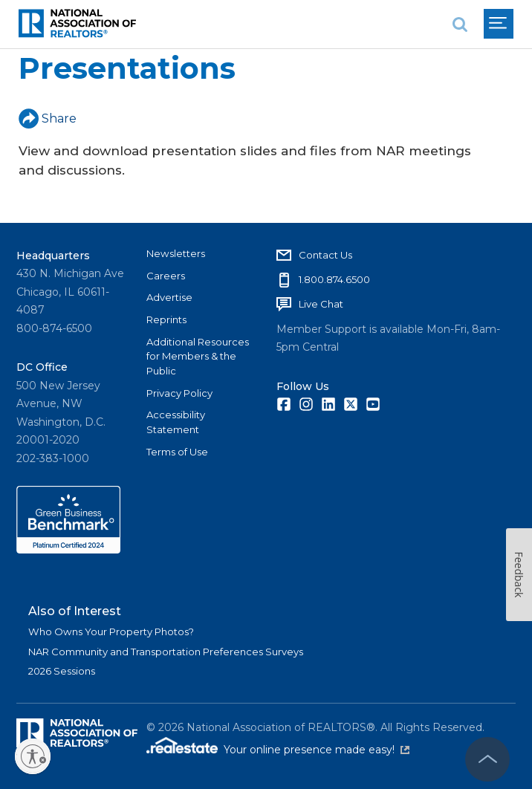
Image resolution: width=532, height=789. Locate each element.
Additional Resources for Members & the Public (198, 356)
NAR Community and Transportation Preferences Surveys (166, 652)
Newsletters (176, 253)
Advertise (169, 297)
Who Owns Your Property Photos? (111, 631)
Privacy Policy (179, 393)
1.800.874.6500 (334, 279)
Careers (166, 276)
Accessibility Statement (176, 422)
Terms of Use (177, 452)
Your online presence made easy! (317, 750)
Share (48, 118)
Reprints (166, 319)
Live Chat (321, 304)
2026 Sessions (62, 671)
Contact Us (325, 255)
